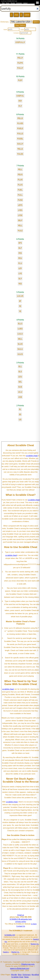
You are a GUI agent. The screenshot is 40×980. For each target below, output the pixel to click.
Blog (3, 3)
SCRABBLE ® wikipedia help (21, 919)
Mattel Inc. (35, 944)
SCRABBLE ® (10, 935)
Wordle (13, 3)
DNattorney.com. (28, 964)
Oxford (25, 3)
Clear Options (20, 25)
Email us (21, 915)
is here (34, 924)
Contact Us (21, 926)
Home (8, 3)
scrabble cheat (32, 456)
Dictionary (19, 3)
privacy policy (21, 922)
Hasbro (6, 952)
